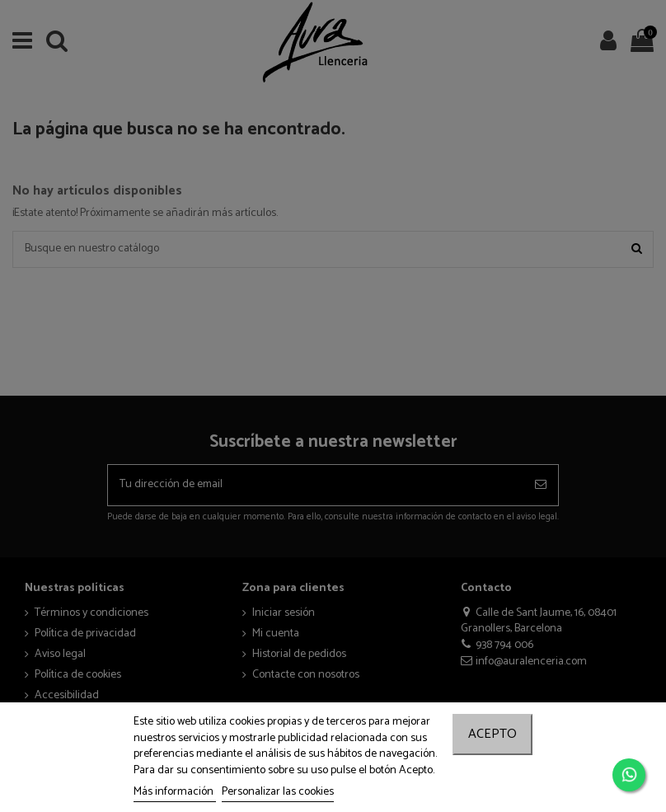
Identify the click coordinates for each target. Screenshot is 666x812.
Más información (175, 792)
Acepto (492, 734)
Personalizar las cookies (278, 792)
